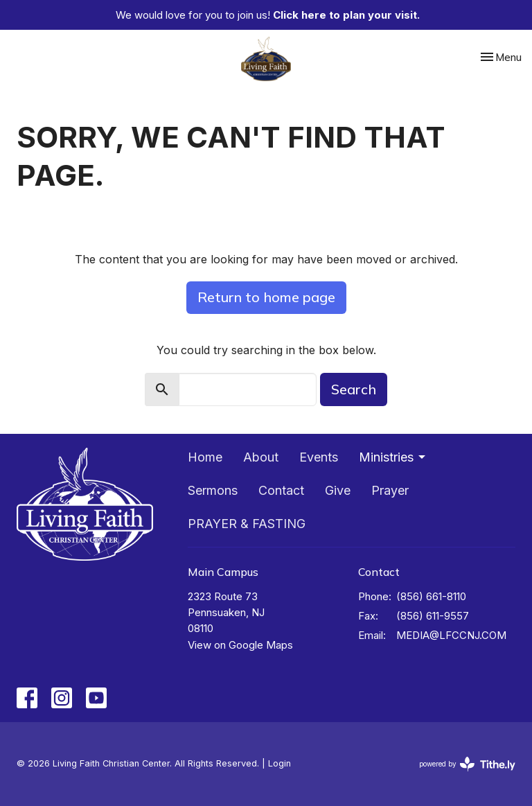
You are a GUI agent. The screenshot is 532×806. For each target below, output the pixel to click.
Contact (281, 490)
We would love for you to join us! (268, 15)
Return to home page (266, 297)
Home (205, 457)
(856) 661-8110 (431, 596)
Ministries (393, 457)
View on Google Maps (240, 645)
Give (338, 490)
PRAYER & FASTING (247, 524)
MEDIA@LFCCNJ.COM (451, 635)
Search (354, 389)
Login (280, 763)
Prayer (390, 490)
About (261, 457)
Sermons (213, 490)
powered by (467, 764)
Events (319, 457)
